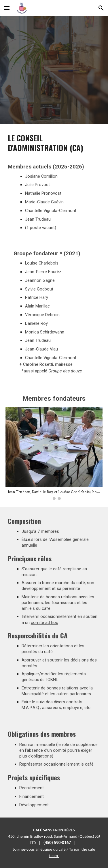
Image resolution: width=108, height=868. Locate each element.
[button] (7, 8)
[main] (54, 182)
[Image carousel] (54, 453)
